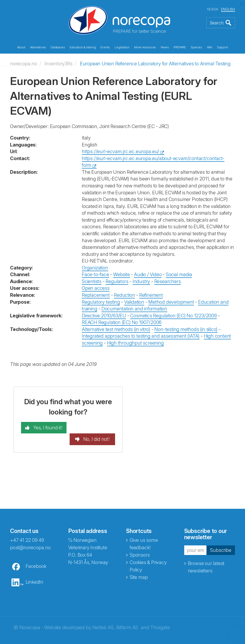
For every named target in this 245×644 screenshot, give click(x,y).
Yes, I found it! (47, 428)
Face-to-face (95, 274)
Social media (179, 274)
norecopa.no (24, 63)
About (21, 47)
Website (122, 274)
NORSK (213, 9)
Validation (134, 302)
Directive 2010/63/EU (104, 315)
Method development (171, 302)
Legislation (122, 47)
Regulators (117, 281)
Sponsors (140, 543)
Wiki (210, 47)
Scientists (92, 281)
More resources (145, 47)
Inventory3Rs (58, 63)
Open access (96, 288)
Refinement (151, 295)
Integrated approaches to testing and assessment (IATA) (141, 336)
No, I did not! (96, 428)
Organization (95, 268)
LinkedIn (34, 571)
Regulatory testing (101, 302)
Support (223, 47)
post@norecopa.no (30, 536)
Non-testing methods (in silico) (186, 329)
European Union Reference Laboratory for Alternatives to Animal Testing (155, 63)
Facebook (36, 555)
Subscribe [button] (221, 538)
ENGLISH (228, 9)
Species (196, 47)
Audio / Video (148, 274)
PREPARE (180, 47)
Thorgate (160, 616)
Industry (141, 281)
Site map (139, 566)
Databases (58, 47)
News (165, 47)
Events (105, 47)
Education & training (83, 47)
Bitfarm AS (127, 616)
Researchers (168, 281)
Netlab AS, (103, 616)
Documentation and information (134, 309)
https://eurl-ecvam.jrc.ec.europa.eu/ (120, 151)
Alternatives (38, 47)
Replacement (96, 295)
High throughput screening (135, 343)
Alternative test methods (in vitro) (116, 329)
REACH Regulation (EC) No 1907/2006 (122, 322)
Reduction (124, 295)
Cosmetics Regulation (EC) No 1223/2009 (173, 315)
